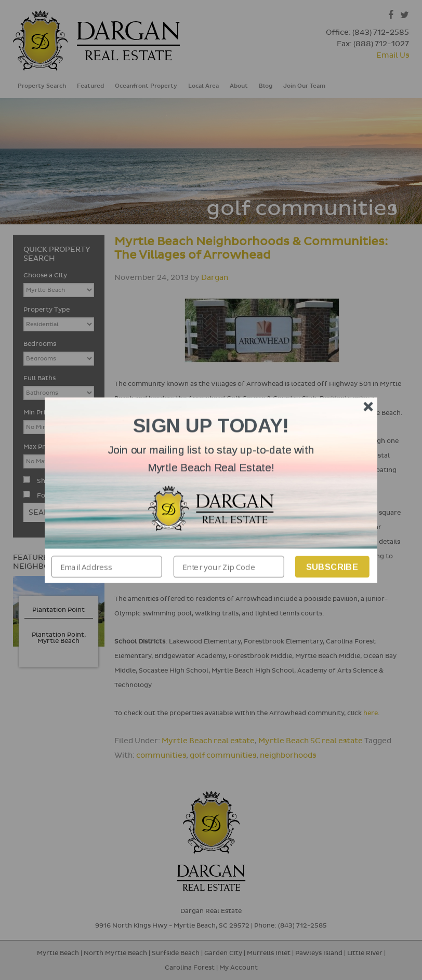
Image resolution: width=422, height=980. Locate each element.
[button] (211, 459)
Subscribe (332, 566)
